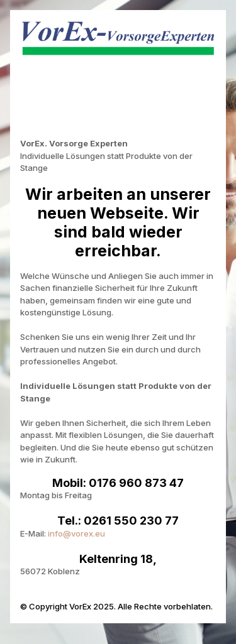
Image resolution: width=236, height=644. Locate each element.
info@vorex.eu (76, 533)
